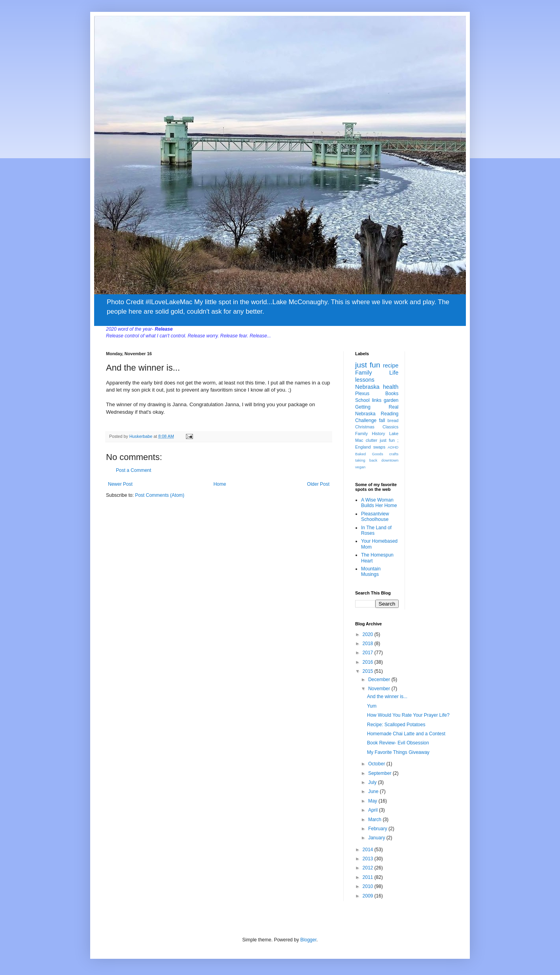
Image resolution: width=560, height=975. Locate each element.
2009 (369, 896)
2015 (369, 671)
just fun (368, 365)
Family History (370, 434)
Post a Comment (133, 470)
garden (391, 400)
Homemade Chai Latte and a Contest (406, 734)
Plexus (362, 394)
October (377, 764)
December (380, 680)
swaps (379, 447)
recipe (391, 365)
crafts (394, 454)
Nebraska (367, 387)
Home (220, 484)
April (374, 810)
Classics (390, 427)
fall (382, 420)
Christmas (365, 427)
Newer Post (120, 484)
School (362, 400)
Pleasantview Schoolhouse (375, 517)
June (374, 791)
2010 (369, 886)
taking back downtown (377, 460)
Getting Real (377, 407)
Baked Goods (369, 454)
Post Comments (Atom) (160, 495)
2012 (369, 868)
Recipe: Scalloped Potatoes (396, 725)
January (377, 838)
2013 (369, 859)
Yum (372, 706)
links (376, 400)
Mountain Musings (371, 572)
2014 (369, 850)
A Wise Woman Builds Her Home (379, 503)
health (391, 387)
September (380, 773)
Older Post (318, 484)
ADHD (393, 447)
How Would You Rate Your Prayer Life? (408, 715)
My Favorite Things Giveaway (398, 752)
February (378, 829)
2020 (369, 634)
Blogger (308, 940)
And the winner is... (387, 697)
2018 (369, 644)
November (380, 689)
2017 (369, 653)
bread (393, 420)
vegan (360, 467)
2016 (369, 662)
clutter (372, 440)
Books (392, 394)
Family (363, 373)
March (376, 820)
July (373, 782)
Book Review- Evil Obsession (398, 743)
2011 (369, 877)
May (373, 801)
